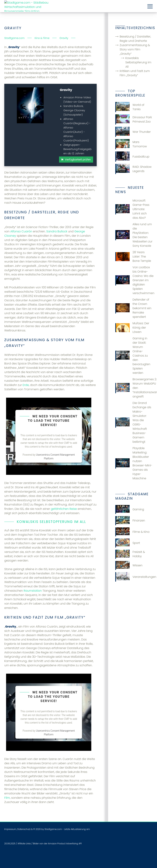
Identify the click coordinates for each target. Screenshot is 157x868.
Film (7, 798)
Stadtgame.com (53, 829)
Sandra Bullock (57, 231)
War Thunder (133, 132)
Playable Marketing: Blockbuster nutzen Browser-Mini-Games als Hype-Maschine (134, 463)
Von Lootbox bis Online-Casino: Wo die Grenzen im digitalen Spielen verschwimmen (134, 280)
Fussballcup (132, 157)
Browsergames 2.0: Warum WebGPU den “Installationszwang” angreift (134, 388)
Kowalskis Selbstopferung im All (138, 62)
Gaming (130, 509)
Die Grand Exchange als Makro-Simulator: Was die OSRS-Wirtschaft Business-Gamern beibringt (133, 422)
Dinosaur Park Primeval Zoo (134, 119)
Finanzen (130, 521)
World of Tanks (130, 107)
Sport (128, 543)
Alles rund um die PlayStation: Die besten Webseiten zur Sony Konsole (134, 235)
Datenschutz (24, 829)
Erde (26, 385)
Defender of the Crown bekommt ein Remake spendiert (133, 308)
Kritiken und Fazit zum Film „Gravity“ (135, 73)
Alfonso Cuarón (21, 231)
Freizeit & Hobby (130, 554)
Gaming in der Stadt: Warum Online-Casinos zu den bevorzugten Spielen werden (133, 356)
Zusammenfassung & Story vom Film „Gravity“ (135, 49)
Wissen (129, 565)
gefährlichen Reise (64, 509)
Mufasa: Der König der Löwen (132, 328)
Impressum (10, 829)
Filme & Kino (132, 532)
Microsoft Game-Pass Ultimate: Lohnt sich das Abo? (132, 209)
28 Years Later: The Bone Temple (133, 257)
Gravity (66, 90)
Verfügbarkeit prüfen (78, 160)
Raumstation (33, 591)
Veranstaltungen (134, 577)
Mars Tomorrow (131, 144)
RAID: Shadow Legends (133, 169)
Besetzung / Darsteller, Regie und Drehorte (135, 39)
